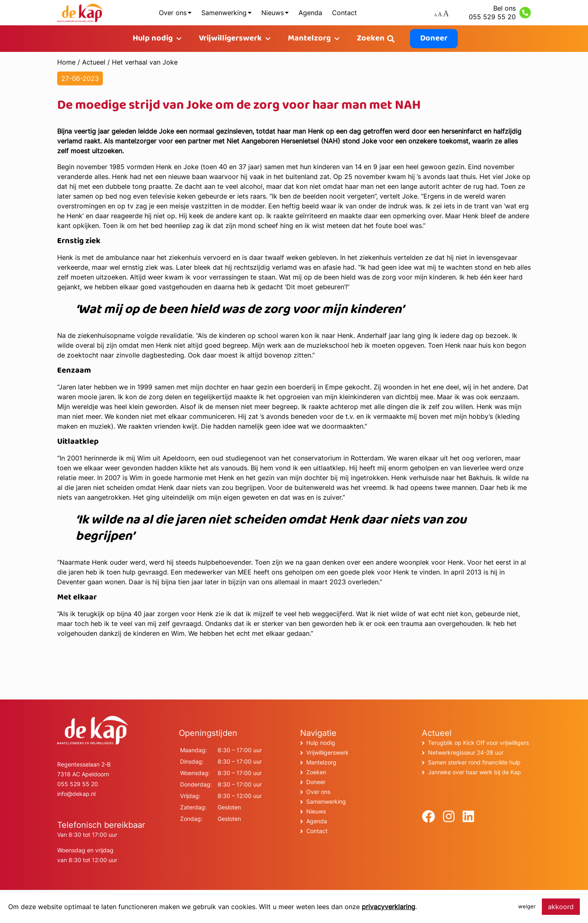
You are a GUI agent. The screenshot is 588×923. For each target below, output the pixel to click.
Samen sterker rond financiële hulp (474, 762)
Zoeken (371, 39)
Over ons (173, 13)
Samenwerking (224, 13)
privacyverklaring (389, 907)
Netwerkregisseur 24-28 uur (466, 752)
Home (66, 62)
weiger (527, 906)
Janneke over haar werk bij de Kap (474, 772)
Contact (344, 13)
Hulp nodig (153, 39)
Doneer (434, 39)
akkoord (561, 907)
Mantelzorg (309, 39)
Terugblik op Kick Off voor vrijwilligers (478, 743)
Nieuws (273, 13)
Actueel (94, 62)
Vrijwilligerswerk (230, 39)
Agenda (310, 13)
